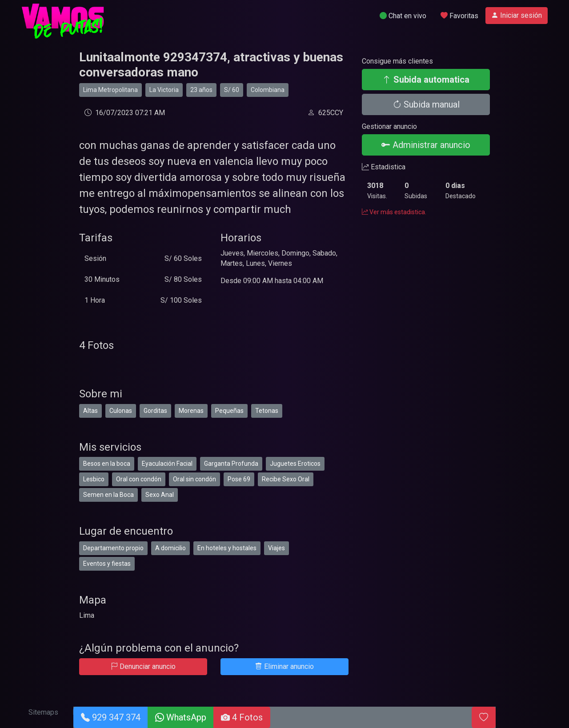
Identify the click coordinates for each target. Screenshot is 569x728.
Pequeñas (229, 411)
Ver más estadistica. (394, 212)
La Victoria (164, 90)
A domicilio (170, 548)
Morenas (191, 411)
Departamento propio (113, 548)
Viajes (276, 548)
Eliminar (284, 666)
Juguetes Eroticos (295, 464)
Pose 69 (239, 479)
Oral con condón (139, 479)
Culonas (121, 411)
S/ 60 (232, 90)
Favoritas (459, 16)
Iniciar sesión (517, 15)
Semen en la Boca (108, 495)
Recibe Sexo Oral (286, 479)
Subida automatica (426, 80)
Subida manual (426, 104)
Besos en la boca (107, 464)
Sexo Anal (160, 495)
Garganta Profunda (231, 464)
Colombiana (268, 90)
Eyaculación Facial (167, 464)
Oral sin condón (194, 479)
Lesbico (94, 479)
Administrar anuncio (426, 145)
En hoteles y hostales (227, 548)
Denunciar (143, 666)
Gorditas (155, 411)
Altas (90, 411)
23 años (201, 90)
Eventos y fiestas (107, 564)
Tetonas (267, 411)
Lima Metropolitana (110, 90)
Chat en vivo (403, 16)
